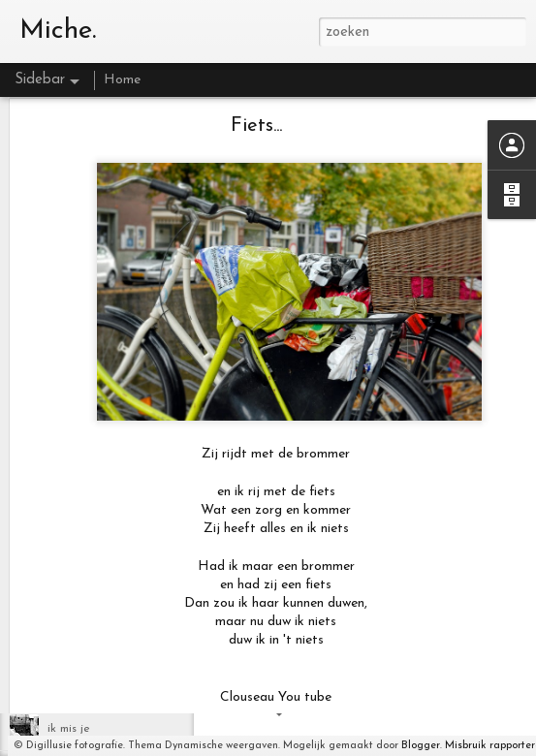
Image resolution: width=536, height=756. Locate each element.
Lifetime (70, 642)
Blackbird (72, 685)
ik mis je (69, 729)
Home (122, 80)
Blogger (421, 746)
